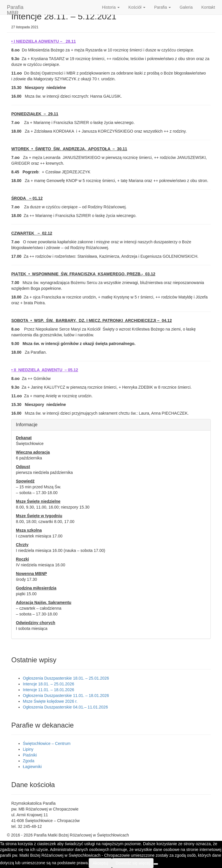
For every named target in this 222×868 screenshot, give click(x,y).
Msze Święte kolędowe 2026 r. (50, 701)
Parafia (162, 7)
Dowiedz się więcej (133, 863)
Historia (111, 7)
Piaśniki (30, 755)
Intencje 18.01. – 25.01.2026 (48, 684)
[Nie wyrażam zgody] (156, 864)
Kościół (137, 7)
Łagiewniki (32, 767)
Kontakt (208, 7)
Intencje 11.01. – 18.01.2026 (48, 690)
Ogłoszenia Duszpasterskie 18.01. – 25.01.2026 (66, 678)
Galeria (186, 7)
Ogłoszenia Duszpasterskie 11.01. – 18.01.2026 (66, 695)
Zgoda (29, 761)
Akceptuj (100, 863)
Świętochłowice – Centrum (47, 743)
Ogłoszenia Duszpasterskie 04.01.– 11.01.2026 (65, 707)
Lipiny (28, 749)
